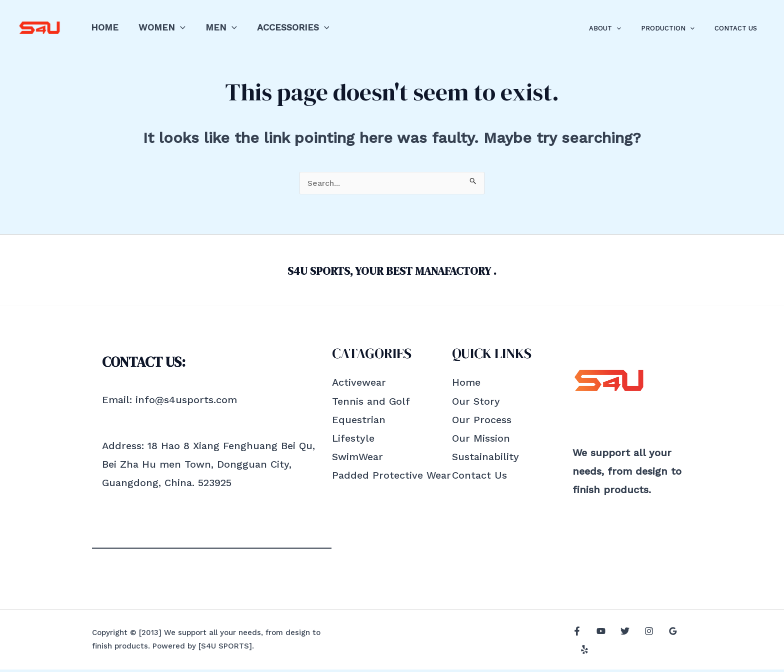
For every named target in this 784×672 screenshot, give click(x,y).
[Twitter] (620, 643)
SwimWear (357, 459)
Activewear (359, 385)
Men (216, 27)
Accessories (286, 27)
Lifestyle (353, 441)
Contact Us (739, 28)
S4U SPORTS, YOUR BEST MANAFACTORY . (392, 272)
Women (159, 27)
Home (104, 27)
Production (678, 28)
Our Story (476, 404)
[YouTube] (598, 643)
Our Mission (481, 441)
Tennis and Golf (371, 404)
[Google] (663, 643)
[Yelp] (684, 643)
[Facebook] (577, 643)
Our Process (482, 422)
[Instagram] (641, 643)
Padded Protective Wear (391, 478)
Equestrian (359, 422)
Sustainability (485, 459)
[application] (177, 27)
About (622, 28)
